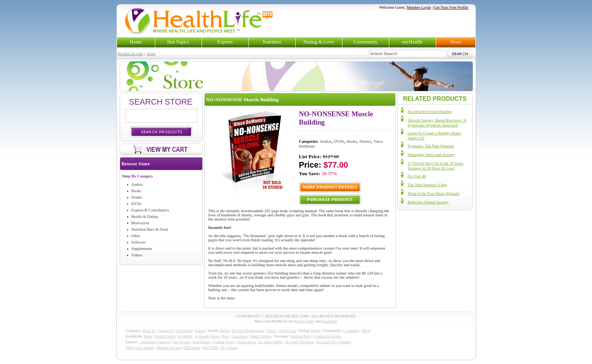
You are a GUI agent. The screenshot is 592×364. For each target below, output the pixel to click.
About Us (149, 331)
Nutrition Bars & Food (150, 229)
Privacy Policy (305, 321)
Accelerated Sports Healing (430, 112)
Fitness (365, 141)
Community (365, 42)
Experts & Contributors (150, 210)
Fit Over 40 (417, 176)
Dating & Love (319, 42)
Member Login (419, 7)
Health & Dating (145, 217)
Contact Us (166, 331)
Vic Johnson (229, 348)
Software (139, 242)
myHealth (412, 42)
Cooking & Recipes (328, 336)
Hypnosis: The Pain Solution (431, 146)
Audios (137, 184)
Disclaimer (330, 321)
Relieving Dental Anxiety (428, 202)
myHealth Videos (207, 336)
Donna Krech (247, 342)
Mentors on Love (169, 348)
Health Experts (165, 336)
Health (225, 331)
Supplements (142, 249)
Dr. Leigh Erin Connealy (334, 342)
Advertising (185, 331)
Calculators (240, 336)
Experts (225, 42)
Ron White (210, 348)
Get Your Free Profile (451, 7)
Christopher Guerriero (155, 342)
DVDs (136, 204)
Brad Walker (201, 342)
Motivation (140, 223)
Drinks (137, 197)
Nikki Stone (192, 348)
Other (136, 236)
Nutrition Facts (301, 336)
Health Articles (261, 336)
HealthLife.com (130, 54)
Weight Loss (288, 331)
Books (136, 191)
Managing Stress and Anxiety (432, 155)
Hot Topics (178, 42)
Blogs (367, 331)
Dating (316, 331)
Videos (137, 255)
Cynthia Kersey (224, 342)
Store (455, 42)
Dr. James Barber (271, 342)
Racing (200, 331)
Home (136, 42)
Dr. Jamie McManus (300, 342)
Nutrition (272, 42)
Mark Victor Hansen (140, 348)
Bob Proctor (181, 342)
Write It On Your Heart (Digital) (434, 194)
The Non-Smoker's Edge (428, 185)
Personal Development (248, 331)
